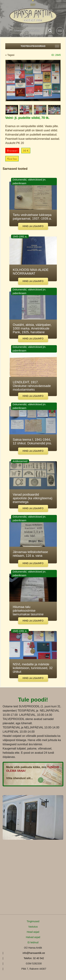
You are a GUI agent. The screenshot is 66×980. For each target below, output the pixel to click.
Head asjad (33, 932)
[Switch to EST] (33, 3)
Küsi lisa (12, 159)
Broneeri (12, 151)
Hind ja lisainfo (33, 226)
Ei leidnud (33, 942)
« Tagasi (10, 55)
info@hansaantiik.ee (34, 953)
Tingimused (33, 921)
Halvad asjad (33, 937)
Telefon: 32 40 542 (34, 958)
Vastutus (33, 927)
